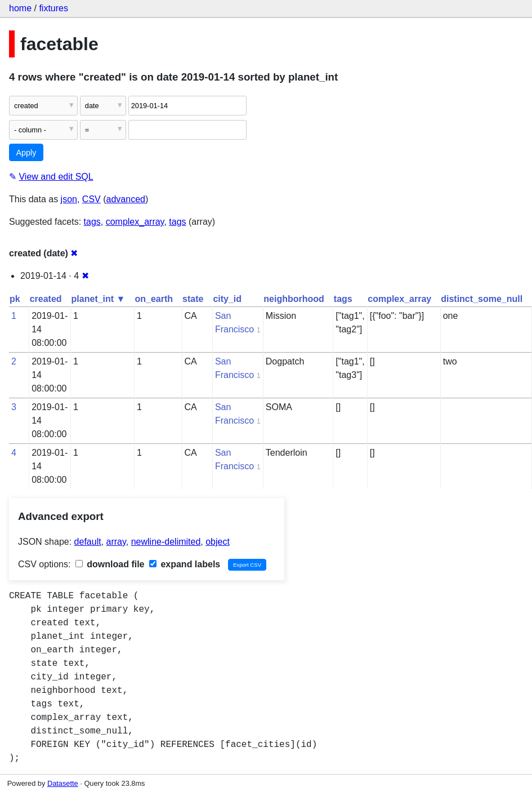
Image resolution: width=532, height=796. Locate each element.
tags (92, 222)
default (88, 542)
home (20, 8)
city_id (227, 299)
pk (15, 299)
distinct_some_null (482, 299)
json (69, 199)
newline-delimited (166, 542)
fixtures (53, 8)
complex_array (135, 222)
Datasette (63, 783)
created (46, 299)
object (218, 542)
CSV (91, 199)
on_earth (154, 299)
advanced (126, 199)
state (193, 299)
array (116, 542)
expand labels (185, 564)
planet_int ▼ (99, 299)
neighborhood (294, 299)
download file (110, 564)
